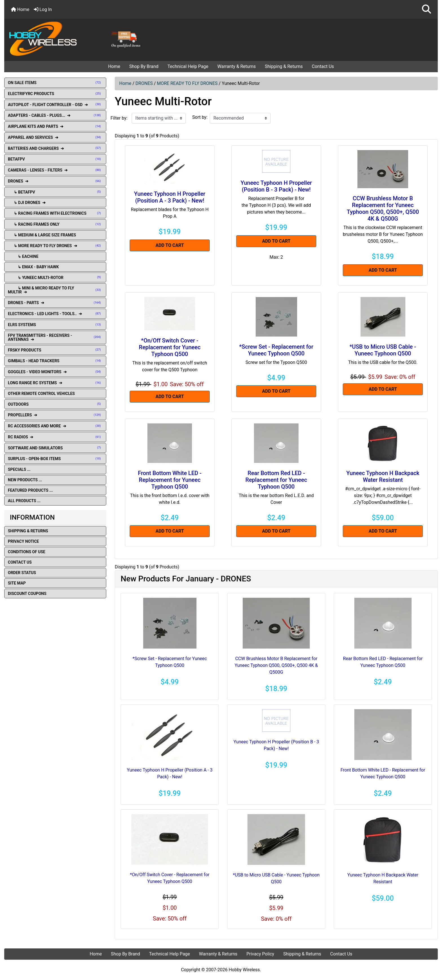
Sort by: (200, 117)
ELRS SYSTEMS (55, 325)
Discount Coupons (27, 594)
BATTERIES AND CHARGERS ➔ (55, 148)
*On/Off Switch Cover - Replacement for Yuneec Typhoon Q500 (170, 347)
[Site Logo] (77, 38)
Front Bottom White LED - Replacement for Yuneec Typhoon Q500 (170, 480)
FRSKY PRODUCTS (55, 350)
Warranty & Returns (237, 66)
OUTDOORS (55, 404)
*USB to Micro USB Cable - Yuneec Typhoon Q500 (383, 350)
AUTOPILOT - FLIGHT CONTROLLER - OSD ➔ (55, 105)
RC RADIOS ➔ (55, 437)
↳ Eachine (23, 256)
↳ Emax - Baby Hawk (33, 267)
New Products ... (25, 480)
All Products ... (24, 501)
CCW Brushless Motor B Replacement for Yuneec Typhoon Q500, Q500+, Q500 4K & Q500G (383, 208)
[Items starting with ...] (159, 118)
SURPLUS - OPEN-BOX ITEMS (55, 459)
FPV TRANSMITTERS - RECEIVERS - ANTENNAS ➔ (55, 337)
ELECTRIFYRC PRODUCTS (55, 94)
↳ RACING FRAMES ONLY (55, 224)
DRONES (144, 83)
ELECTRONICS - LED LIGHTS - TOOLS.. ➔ (55, 314)
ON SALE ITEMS (55, 83)
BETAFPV (55, 159)
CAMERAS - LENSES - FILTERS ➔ (55, 170)
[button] (426, 9)
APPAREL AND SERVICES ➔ (55, 137)
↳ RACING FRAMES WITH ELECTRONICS (55, 213)
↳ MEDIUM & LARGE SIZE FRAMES (42, 235)
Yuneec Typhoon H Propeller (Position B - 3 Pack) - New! (276, 186)
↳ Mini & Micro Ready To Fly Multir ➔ (55, 290)
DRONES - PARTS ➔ (55, 303)
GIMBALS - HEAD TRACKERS (55, 361)
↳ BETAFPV (55, 192)
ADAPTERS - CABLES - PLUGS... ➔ (55, 115)
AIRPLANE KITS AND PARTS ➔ (55, 126)
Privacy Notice (23, 541)
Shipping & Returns (284, 66)
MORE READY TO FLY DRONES (187, 83)
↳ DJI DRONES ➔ (27, 203)
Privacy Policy (260, 954)
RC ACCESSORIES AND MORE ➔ (55, 426)
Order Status (22, 573)
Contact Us (323, 66)
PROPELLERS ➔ (55, 415)
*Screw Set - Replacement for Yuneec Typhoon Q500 (276, 350)
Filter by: (119, 118)
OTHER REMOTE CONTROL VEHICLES (41, 394)
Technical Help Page (188, 66)
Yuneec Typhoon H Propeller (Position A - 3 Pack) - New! (170, 197)
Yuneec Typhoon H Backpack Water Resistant (383, 476)
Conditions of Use (27, 552)
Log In (43, 9)
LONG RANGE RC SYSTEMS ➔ (55, 383)
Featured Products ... (30, 490)
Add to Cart (170, 245)
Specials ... (19, 469)
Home (20, 9)
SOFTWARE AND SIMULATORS (55, 448)
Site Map (17, 583)
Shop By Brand (144, 66)
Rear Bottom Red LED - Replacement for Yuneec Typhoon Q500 (276, 480)
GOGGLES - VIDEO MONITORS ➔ (55, 372)
